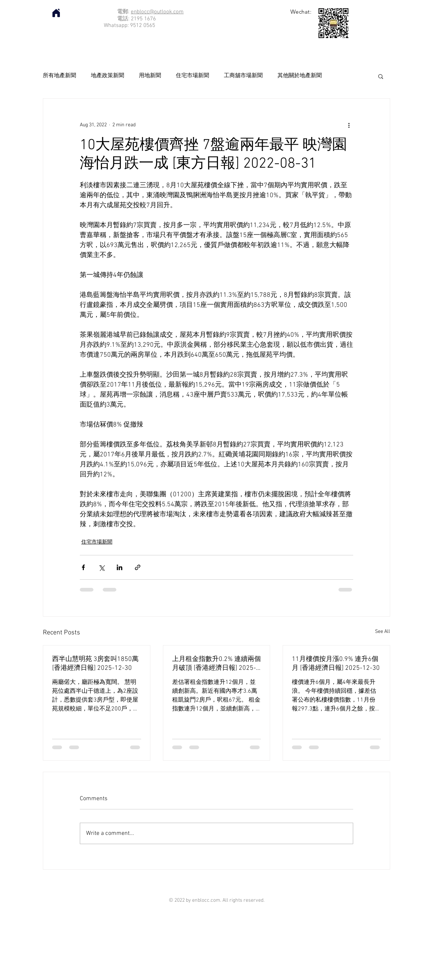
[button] (381, 76)
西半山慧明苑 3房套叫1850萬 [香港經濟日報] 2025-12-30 (95, 664)
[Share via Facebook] (83, 567)
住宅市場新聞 (192, 76)
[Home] (56, 13)
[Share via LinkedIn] (120, 567)
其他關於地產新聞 (300, 76)
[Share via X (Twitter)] (101, 567)
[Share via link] (138, 567)
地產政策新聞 (108, 76)
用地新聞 (150, 76)
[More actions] (349, 125)
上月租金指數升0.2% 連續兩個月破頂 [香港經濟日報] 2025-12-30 (216, 664)
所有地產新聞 (59, 76)
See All (383, 632)
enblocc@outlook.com (157, 12)
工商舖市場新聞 (243, 76)
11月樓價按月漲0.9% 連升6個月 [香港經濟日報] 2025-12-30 (336, 664)
